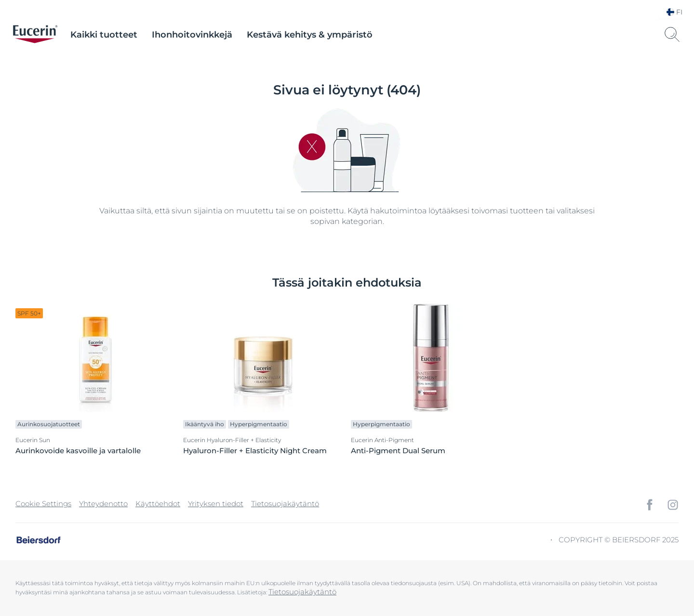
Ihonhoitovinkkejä (192, 35)
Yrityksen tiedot (216, 504)
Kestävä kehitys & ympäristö (310, 35)
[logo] (35, 35)
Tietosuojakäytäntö (285, 504)
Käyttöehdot (158, 504)
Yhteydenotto (103, 504)
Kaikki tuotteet (104, 35)
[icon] (650, 505)
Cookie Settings (43, 504)
